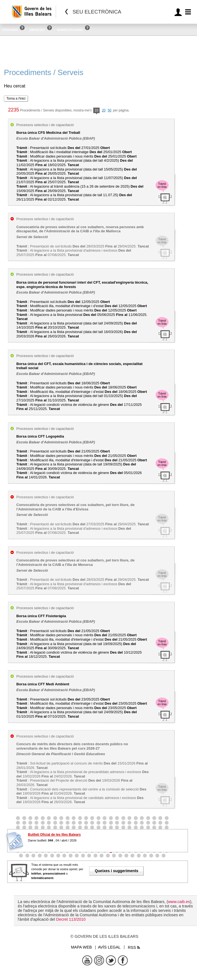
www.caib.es (179, 902)
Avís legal (109, 947)
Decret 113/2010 (71, 919)
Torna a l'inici (16, 98)
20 (104, 110)
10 (96, 111)
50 (109, 110)
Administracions (70, 30)
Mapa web (81, 947)
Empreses (37, 30)
